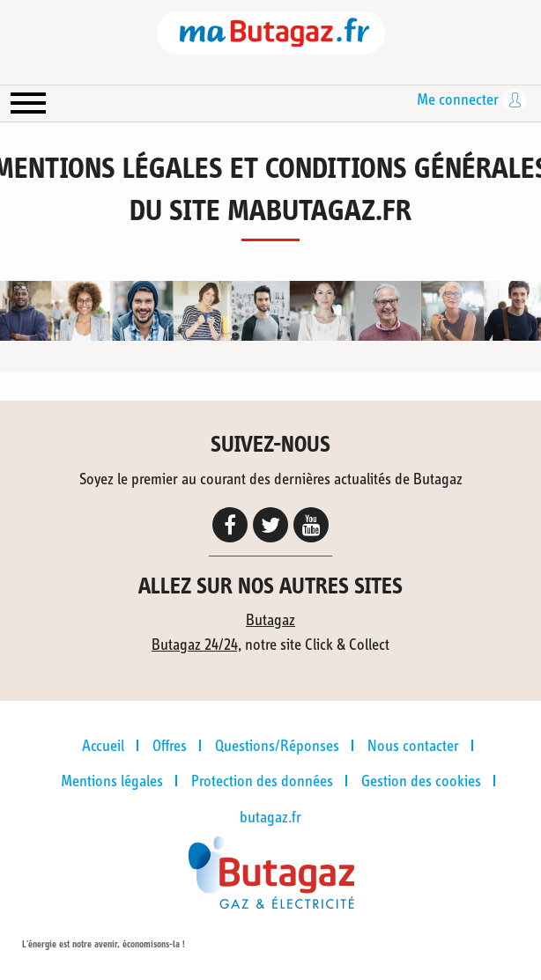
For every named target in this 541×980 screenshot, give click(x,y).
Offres (170, 747)
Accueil (103, 747)
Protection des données (262, 782)
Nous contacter (413, 747)
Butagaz (270, 621)
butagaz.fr (270, 818)
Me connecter (458, 100)
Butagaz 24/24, (196, 645)
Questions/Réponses (277, 747)
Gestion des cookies (421, 782)
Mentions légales (112, 782)
